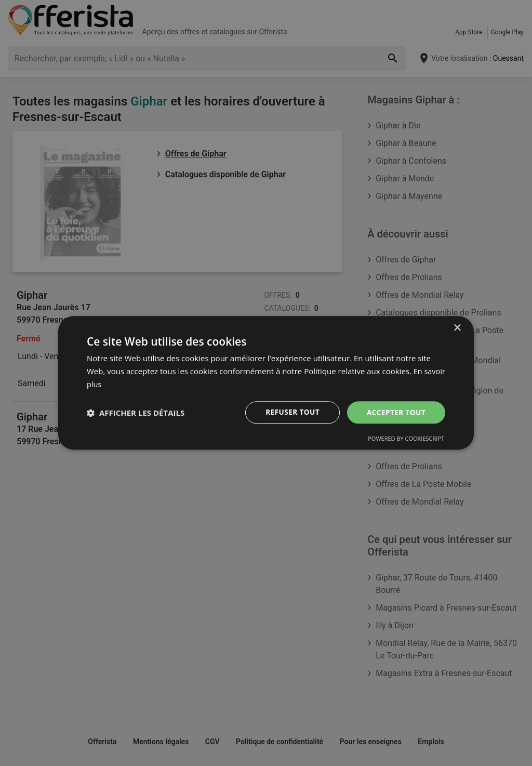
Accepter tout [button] (395, 412)
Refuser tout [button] (290, 412)
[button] (136, 413)
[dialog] (266, 383)
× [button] (457, 328)
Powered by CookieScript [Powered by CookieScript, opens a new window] (406, 439)
